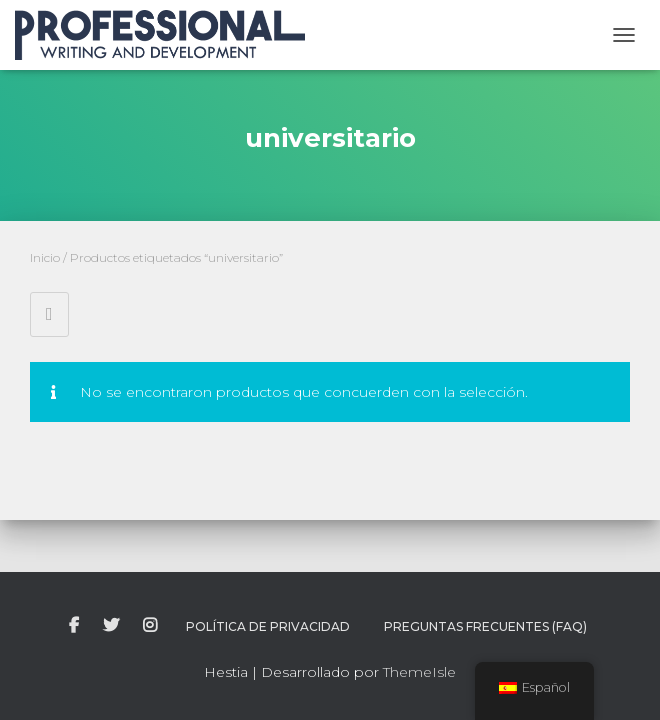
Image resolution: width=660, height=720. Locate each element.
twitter (111, 626)
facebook (74, 626)
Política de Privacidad (268, 626)
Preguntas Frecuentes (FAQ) (485, 626)
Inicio (45, 257)
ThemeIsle (419, 672)
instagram (150, 626)
